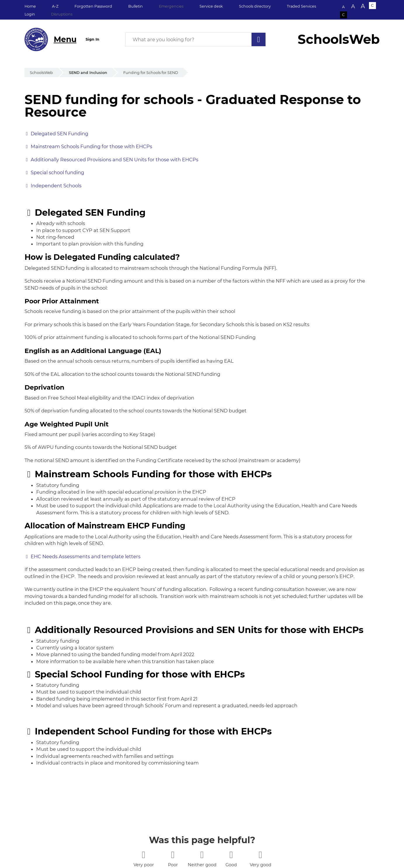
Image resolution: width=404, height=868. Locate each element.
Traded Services (301, 6)
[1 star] (144, 855)
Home (30, 6)
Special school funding (57, 172)
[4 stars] (231, 855)
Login (30, 14)
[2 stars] (173, 855)
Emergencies (171, 6)
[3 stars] (202, 855)
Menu (65, 39)
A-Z (55, 6)
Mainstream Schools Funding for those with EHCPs (91, 146)
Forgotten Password (93, 6)
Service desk (211, 6)
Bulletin (136, 6)
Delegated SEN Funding (59, 134)
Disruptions (62, 14)
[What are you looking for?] (195, 39)
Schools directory (255, 6)
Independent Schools (56, 186)
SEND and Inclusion (88, 73)
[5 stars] (260, 855)
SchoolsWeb (41, 73)
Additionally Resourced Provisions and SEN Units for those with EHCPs (115, 160)
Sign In (92, 39)
